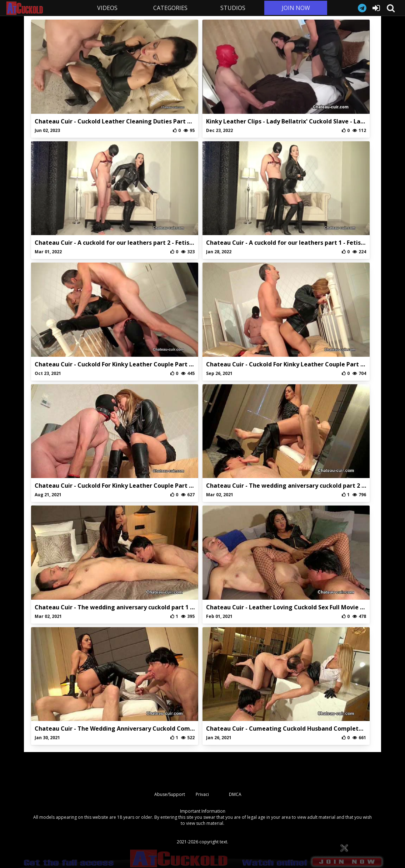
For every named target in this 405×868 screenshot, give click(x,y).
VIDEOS (107, 8)
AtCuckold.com (41, 8)
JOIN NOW (296, 8)
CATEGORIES (170, 8)
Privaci (202, 794)
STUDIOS (233, 8)
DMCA (235, 794)
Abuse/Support (170, 794)
